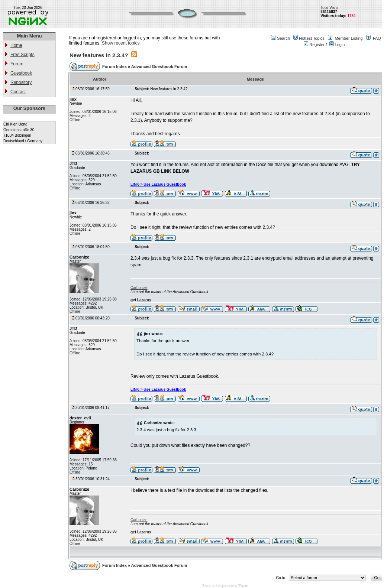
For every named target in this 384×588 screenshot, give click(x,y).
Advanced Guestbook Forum (159, 66)
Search (283, 38)
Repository (21, 82)
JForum (243, 586)
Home (16, 45)
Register (314, 45)
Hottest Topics (312, 38)
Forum (17, 64)
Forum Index (115, 66)
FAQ (377, 38)
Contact (18, 92)
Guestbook (21, 73)
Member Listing (348, 38)
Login (337, 45)
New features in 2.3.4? (99, 55)
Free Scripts (22, 55)
